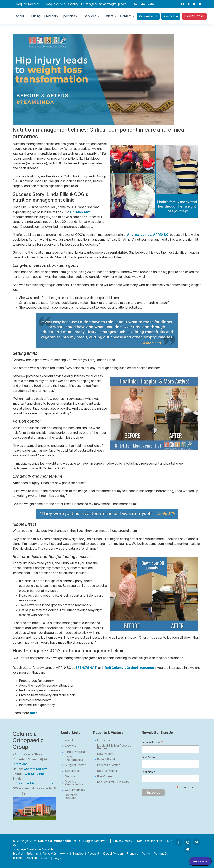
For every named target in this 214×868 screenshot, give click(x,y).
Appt (148, 16)
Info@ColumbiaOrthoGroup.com (128, 668)
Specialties (72, 771)
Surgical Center (75, 765)
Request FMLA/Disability (113, 782)
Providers (51, 16)
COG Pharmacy (75, 790)
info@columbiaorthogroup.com (106, 4)
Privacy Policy (123, 841)
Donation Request (71, 796)
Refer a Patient (107, 771)
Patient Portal (106, 759)
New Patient (105, 754)
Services (71, 776)
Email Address (152, 743)
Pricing (36, 16)
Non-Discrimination (150, 841)
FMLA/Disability (62, 4)
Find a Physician (76, 752)
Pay (171, 16)
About (69, 740)
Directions (20, 764)
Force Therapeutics (74, 758)
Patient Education (109, 765)
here (34, 713)
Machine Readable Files (75, 783)
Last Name (149, 772)
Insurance (104, 740)
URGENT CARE (194, 16)
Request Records (28, 4)
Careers (70, 746)
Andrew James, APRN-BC (148, 235)
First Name (149, 757)
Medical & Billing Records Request (114, 747)
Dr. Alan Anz (80, 212)
